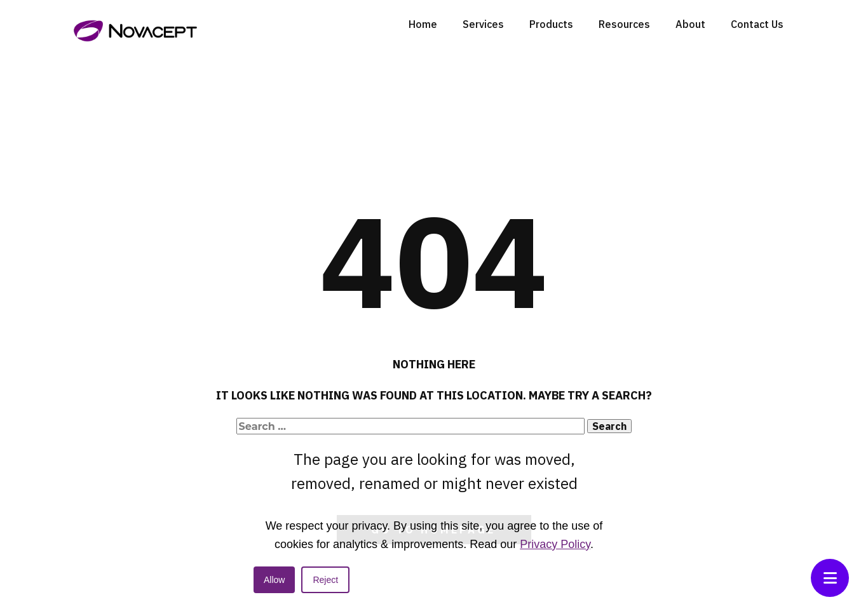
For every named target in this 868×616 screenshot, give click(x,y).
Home (423, 24)
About (690, 24)
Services (483, 24)
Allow (274, 580)
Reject (325, 580)
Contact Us (757, 24)
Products (551, 24)
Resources (624, 24)
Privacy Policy (555, 544)
